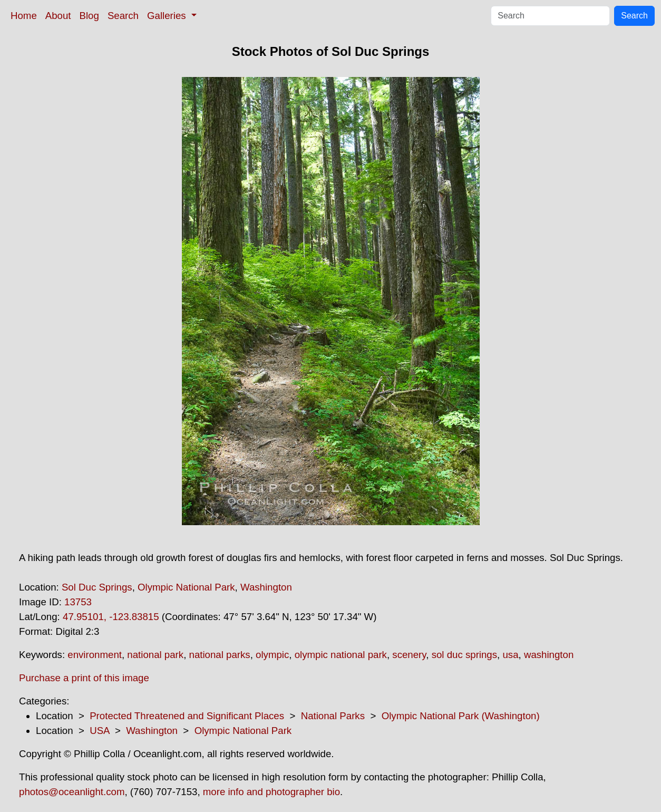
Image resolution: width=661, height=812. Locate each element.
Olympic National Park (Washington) (461, 716)
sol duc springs (464, 655)
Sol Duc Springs (97, 587)
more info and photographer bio (271, 792)
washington (549, 655)
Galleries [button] (168, 16)
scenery (409, 655)
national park (155, 655)
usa (510, 655)
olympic (272, 655)
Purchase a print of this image (84, 678)
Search (123, 16)
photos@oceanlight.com (72, 792)
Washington (266, 587)
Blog (89, 16)
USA (99, 731)
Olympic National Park (186, 587)
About (58, 16)
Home (24, 16)
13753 (78, 602)
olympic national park (341, 655)
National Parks (333, 716)
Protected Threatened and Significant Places (187, 716)
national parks (220, 655)
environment (95, 655)
